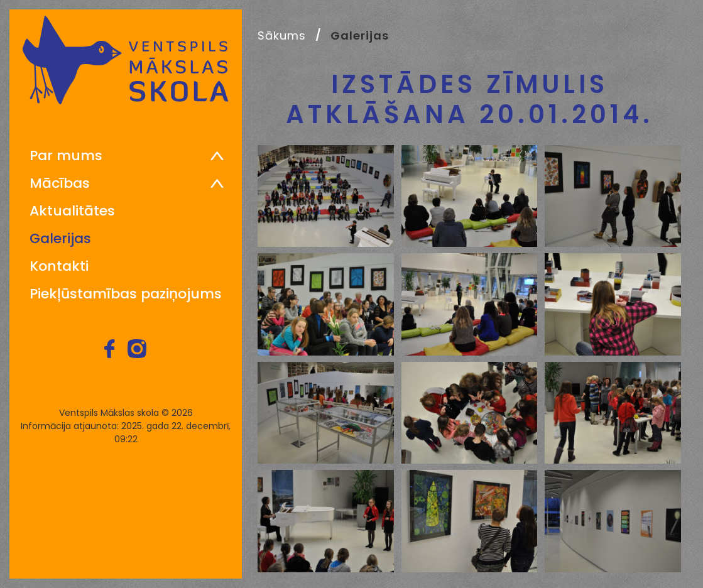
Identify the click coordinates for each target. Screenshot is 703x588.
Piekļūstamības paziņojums (126, 294)
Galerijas (60, 239)
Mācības (60, 183)
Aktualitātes (72, 211)
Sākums (281, 35)
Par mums (66, 156)
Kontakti (59, 266)
